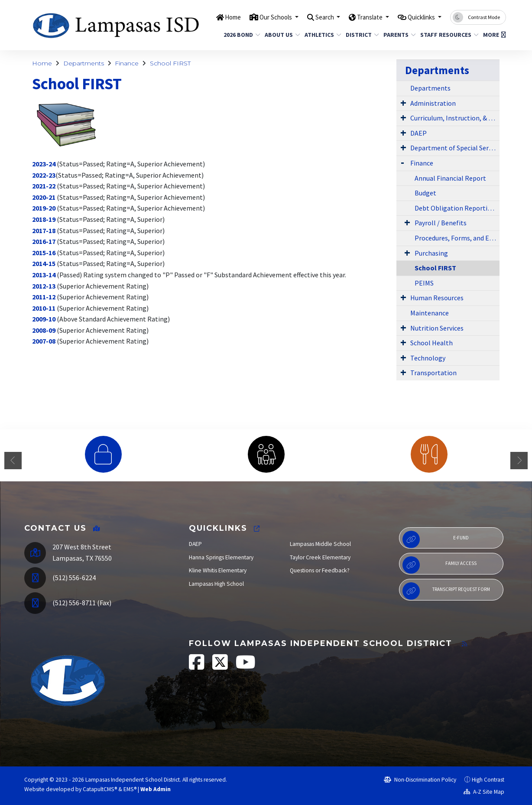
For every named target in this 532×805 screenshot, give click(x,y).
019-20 (45, 208)
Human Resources (437, 298)
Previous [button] (13, 461)
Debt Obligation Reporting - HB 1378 (457, 208)
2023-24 (44, 164)
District (360, 35)
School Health (431, 343)
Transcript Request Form (446, 591)
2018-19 (44, 219)
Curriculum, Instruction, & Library (455, 118)
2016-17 (44, 241)
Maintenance (430, 313)
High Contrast (488, 780)
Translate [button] (360, 17)
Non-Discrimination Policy (420, 780)
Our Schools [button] (256, 17)
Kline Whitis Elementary (218, 570)
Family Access (440, 565)
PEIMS (424, 283)
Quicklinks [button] (418, 17)
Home (208, 17)
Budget (425, 193)
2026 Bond (240, 35)
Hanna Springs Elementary (221, 557)
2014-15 (44, 263)
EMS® (130, 789)
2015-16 (44, 253)
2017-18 (44, 230)
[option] (103, 454)
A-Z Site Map (484, 792)
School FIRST (170, 63)
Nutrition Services (437, 328)
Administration (433, 103)
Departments (84, 63)
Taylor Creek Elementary (320, 557)
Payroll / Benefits (441, 223)
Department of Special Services (455, 148)
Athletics (321, 35)
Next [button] (519, 461)
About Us (281, 35)
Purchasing (431, 253)
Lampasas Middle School (320, 544)
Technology (428, 358)
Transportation (433, 373)
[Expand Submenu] (403, 103)
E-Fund (436, 539)
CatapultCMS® (100, 789)
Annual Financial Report (450, 178)
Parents (398, 35)
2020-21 (44, 197)
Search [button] (310, 17)
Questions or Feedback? (320, 570)
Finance (127, 63)
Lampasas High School (216, 584)
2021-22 (44, 186)
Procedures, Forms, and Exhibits (457, 238)
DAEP (418, 133)
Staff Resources (446, 35)
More (493, 35)
